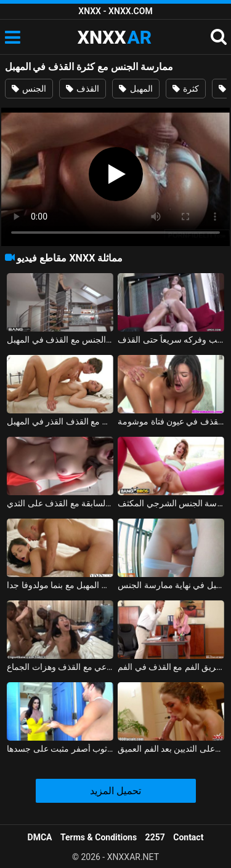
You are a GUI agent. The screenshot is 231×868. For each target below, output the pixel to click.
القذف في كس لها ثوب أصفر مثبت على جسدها (60, 749)
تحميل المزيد (115, 791)
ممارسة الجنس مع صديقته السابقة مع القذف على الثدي (60, 503)
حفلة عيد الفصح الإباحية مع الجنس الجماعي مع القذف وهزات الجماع (60, 667)
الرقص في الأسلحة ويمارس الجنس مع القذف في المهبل (60, 340)
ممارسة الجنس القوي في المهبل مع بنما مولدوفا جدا (60, 585)
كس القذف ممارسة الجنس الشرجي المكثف (171, 503)
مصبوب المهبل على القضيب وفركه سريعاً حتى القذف (171, 340)
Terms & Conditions (99, 837)
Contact (188, 837)
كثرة (186, 89)
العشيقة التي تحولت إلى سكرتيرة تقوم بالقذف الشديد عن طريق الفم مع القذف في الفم (171, 667)
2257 (155, 837)
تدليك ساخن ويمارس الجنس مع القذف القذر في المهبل (60, 421)
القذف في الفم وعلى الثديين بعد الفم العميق (171, 749)
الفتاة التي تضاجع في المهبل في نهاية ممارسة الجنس (171, 585)
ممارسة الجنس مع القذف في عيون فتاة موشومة (171, 421)
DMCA (40, 837)
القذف (83, 89)
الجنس (29, 89)
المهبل (136, 89)
